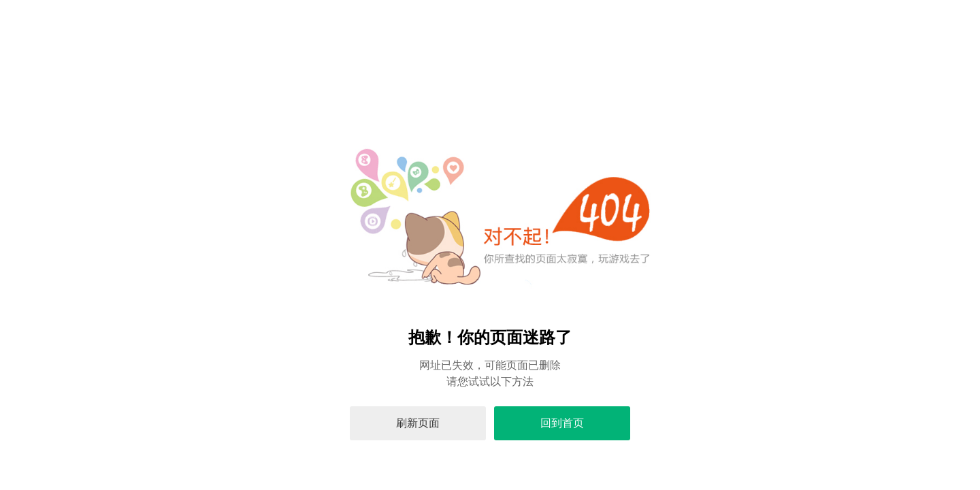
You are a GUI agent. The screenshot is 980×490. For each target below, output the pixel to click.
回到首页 (562, 423)
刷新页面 (418, 423)
